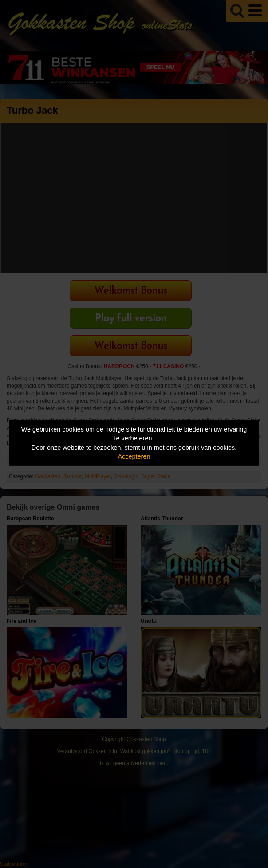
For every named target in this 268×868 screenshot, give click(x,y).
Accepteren (134, 456)
